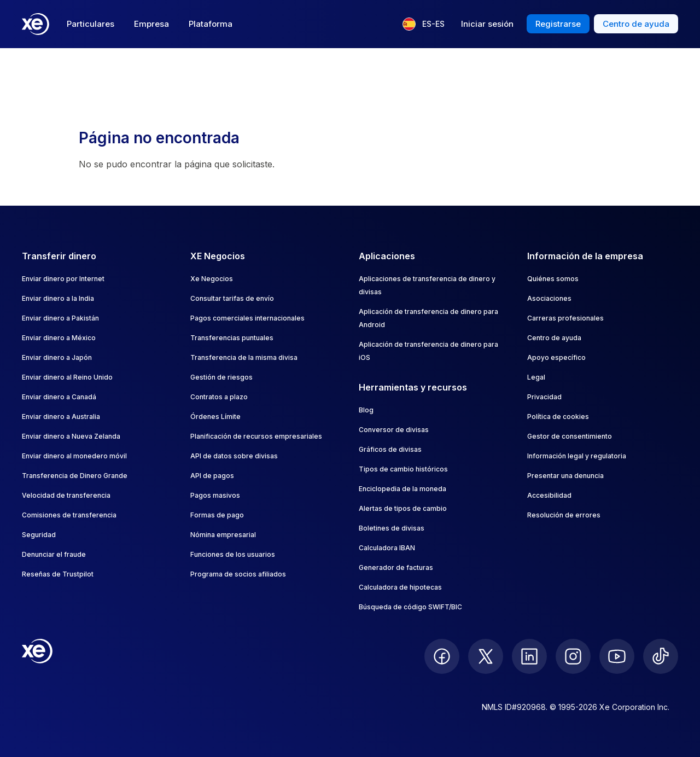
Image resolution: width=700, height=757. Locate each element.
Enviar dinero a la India (58, 298)
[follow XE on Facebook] (442, 656)
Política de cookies (558, 417)
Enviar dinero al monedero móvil (74, 456)
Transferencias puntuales (232, 338)
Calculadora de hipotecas (400, 587)
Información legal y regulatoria (577, 456)
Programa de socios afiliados (238, 574)
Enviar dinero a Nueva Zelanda (71, 436)
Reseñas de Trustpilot (58, 574)
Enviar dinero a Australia (61, 417)
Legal (536, 377)
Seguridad (39, 535)
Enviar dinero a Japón (57, 357)
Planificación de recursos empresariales (256, 436)
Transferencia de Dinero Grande (75, 476)
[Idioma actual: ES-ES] (424, 24)
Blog (366, 410)
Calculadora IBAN (387, 548)
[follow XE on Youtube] (617, 656)
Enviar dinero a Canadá (59, 397)
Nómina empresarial (223, 535)
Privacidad (544, 397)
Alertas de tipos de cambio (403, 508)
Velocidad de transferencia (66, 495)
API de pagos (212, 476)
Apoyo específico (556, 357)
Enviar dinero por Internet (63, 279)
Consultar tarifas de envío (232, 298)
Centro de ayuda (554, 338)
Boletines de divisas (392, 528)
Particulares (91, 24)
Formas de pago (217, 515)
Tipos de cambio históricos (403, 469)
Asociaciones (549, 298)
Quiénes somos (553, 279)
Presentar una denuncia (565, 476)
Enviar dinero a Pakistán (60, 318)
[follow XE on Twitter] (486, 656)
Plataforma (211, 24)
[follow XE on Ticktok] (661, 656)
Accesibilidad (549, 495)
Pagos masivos (215, 495)
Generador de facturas (396, 567)
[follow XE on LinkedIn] (529, 656)
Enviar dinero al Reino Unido (67, 377)
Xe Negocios (212, 279)
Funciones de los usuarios (233, 554)
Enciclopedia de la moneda (402, 489)
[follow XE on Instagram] (573, 656)
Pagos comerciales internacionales (247, 318)
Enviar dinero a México (59, 338)
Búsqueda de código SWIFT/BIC (410, 607)
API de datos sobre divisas (234, 456)
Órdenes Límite (215, 417)
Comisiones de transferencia (69, 515)
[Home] (36, 24)
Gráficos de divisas (390, 449)
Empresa (151, 24)
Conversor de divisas (394, 430)
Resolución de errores (564, 515)
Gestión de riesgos (221, 377)
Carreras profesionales (565, 318)
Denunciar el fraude (54, 554)
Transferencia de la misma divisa (244, 357)
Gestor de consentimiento (570, 436)
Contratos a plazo (219, 397)
